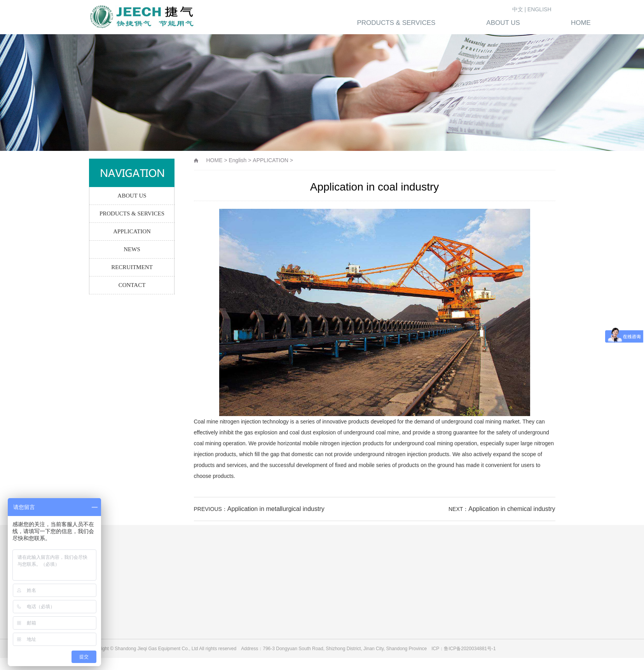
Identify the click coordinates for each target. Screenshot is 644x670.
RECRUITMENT (132, 267)
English (237, 160)
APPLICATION (132, 231)
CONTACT (132, 285)
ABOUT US (132, 196)
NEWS (132, 249)
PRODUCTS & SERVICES (132, 213)
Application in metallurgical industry (276, 509)
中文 (518, 9)
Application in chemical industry (512, 509)
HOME (215, 160)
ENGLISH (539, 9)
